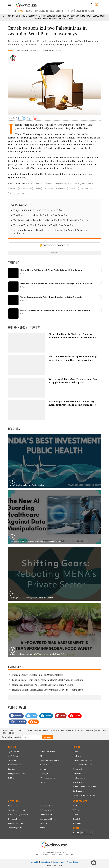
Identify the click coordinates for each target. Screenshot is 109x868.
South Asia (77, 756)
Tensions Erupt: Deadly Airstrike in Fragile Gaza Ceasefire (44, 225)
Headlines (44, 823)
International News (48, 819)
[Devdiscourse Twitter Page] (78, 833)
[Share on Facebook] (18, 118)
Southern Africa (79, 778)
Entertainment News (16, 823)
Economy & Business (17, 765)
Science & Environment (50, 761)
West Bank (49, 189)
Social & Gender (47, 765)
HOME (5, 730)
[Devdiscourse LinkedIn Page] (82, 833)
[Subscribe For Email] (32, 737)
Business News (14, 819)
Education (51, 16)
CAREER (21, 730)
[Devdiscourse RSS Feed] (91, 833)
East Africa (77, 774)
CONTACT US (9, 733)
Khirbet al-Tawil (26, 189)
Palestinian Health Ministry (57, 184)
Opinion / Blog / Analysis (18, 815)
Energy (59, 16)
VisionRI (34, 862)
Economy (42, 16)
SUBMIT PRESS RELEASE (85, 11)
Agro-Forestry (9, 16)
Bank (30, 184)
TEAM (45, 730)
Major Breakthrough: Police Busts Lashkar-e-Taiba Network (43, 685)
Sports (38, 18)
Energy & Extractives (16, 774)
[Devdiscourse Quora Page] (87, 833)
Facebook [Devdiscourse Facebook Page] (16, 716)
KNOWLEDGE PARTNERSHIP (62, 730)
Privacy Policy (72, 862)
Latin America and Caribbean (84, 795)
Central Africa (78, 769)
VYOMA (76, 810)
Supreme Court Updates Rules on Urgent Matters (38, 675)
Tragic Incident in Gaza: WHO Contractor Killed (38, 210)
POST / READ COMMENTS (55, 245)
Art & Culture (21, 16)
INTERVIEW (69, 11)
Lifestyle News (46, 810)
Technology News (15, 828)
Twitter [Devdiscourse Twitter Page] (31, 716)
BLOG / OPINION (56, 11)
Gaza (73, 189)
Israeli (38, 189)
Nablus (12, 189)
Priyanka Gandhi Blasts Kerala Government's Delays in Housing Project (49, 690)
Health (89, 16)
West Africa (77, 782)
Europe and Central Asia (82, 765)
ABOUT (13, 730)
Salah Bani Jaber (86, 189)
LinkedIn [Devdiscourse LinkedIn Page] (46, 716)
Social (103, 16)
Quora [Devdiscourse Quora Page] (61, 716)
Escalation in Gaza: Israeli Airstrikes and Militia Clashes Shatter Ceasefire (51, 220)
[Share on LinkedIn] (29, 118)
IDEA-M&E (77, 823)
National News (46, 815)
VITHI (75, 806)
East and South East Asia (82, 761)
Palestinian (62, 189)
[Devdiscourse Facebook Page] (74, 833)
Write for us (13, 806)
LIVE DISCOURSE (42, 11)
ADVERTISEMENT (34, 730)
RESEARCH (29, 11)
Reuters (11, 50)
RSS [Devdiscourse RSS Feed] (34, 722)
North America (78, 791)
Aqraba (39, 184)
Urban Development (60, 18)
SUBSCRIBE (47, 737)
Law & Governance (78, 16)
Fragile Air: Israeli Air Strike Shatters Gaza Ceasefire (40, 215)
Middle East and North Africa (84, 787)
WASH (71, 18)
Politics (66, 16)
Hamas (21, 193)
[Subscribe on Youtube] (35, 118)
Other (43, 828)
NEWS (21, 11)
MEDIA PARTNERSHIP (84, 730)
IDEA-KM (76, 819)
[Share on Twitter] (24, 118)
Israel (12, 193)
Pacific (75, 752)
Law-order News (47, 806)
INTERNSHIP (101, 730)
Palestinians (86, 184)
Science (96, 16)
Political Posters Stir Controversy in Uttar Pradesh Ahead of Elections (48, 680)
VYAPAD (76, 815)
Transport (47, 18)
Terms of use (58, 862)
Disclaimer (46, 862)
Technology (33, 16)
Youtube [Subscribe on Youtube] (75, 716)
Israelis (74, 184)
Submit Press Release (17, 810)
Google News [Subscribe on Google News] (18, 722)
